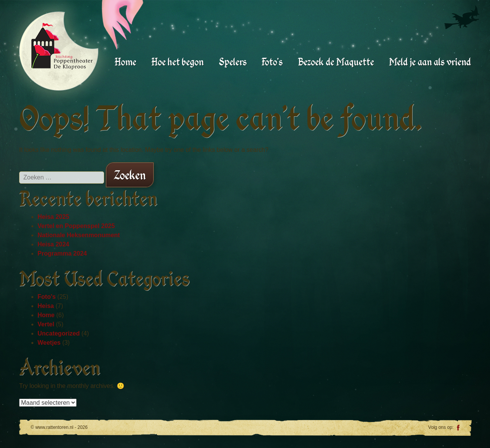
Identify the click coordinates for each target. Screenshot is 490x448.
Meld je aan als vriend (430, 62)
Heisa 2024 (53, 244)
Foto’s (272, 62)
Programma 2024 (62, 253)
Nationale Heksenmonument (79, 235)
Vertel (46, 324)
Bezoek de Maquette (336, 62)
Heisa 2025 (53, 217)
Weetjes (49, 343)
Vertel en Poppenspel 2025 (76, 226)
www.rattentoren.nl (62, 46)
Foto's (47, 297)
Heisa (46, 306)
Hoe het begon (177, 62)
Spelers (233, 62)
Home (125, 62)
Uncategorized (59, 333)
